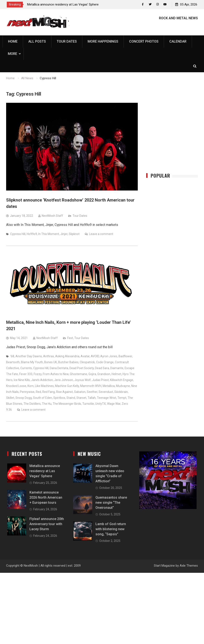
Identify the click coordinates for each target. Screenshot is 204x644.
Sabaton (80, 392)
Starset (81, 398)
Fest (70, 338)
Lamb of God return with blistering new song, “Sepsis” (111, 529)
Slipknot (74, 234)
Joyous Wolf (83, 380)
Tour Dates (67, 41)
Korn (31, 386)
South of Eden (43, 398)
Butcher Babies (68, 362)
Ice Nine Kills (22, 380)
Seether (92, 392)
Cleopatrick (87, 362)
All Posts (37, 41)
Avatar (85, 356)
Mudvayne (123, 386)
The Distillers (32, 404)
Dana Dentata (59, 368)
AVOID (95, 356)
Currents (26, 368)
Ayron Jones (109, 356)
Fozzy (38, 374)
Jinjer (64, 234)
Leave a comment (101, 234)
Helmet (116, 374)
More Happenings (103, 41)
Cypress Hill (18, 234)
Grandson (104, 374)
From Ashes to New (56, 374)
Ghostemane (79, 374)
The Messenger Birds (67, 404)
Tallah (92, 398)
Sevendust (106, 392)
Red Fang (49, 392)
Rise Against (64, 392)
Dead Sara (102, 368)
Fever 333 (26, 374)
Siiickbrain (121, 392)
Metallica (109, 386)
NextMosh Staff (52, 216)
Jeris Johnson (64, 380)
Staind (71, 398)
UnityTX (101, 404)
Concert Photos (144, 41)
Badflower (125, 356)
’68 (12, 356)
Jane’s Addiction (42, 380)
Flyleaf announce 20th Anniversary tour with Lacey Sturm (47, 524)
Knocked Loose (16, 386)
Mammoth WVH (91, 386)
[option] (65, 4)
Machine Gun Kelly (67, 386)
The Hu (47, 404)
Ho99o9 (32, 234)
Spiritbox (59, 398)
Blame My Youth (32, 362)
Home (13, 41)
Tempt (122, 398)
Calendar (178, 41)
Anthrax (49, 356)
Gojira (92, 374)
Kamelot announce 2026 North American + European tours (46, 498)
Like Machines (44, 386)
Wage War (114, 404)
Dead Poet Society (82, 368)
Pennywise (27, 392)
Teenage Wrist (107, 398)
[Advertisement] (175, 132)
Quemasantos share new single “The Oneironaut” (111, 503)
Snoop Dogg (24, 398)
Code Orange (105, 362)
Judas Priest (100, 380)
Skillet (10, 398)
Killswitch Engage (122, 380)
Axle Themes (189, 566)
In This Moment (49, 234)
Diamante (117, 368)
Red (38, 392)
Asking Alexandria (67, 356)
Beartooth (13, 362)
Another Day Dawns (29, 356)
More (12, 54)
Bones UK (51, 362)
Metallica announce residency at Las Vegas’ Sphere (63, 4)
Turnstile (88, 404)
